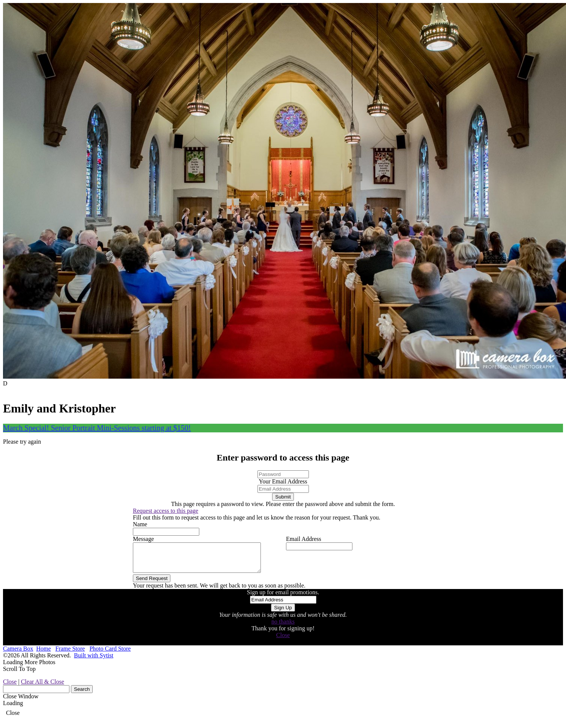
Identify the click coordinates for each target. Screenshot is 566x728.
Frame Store (70, 654)
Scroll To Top (19, 674)
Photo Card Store (110, 654)
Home (43, 654)
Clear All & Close (43, 687)
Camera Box (18, 654)
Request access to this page (166, 511)
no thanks (283, 627)
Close (283, 641)
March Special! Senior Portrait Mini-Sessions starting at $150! (97, 428)
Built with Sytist (94, 661)
